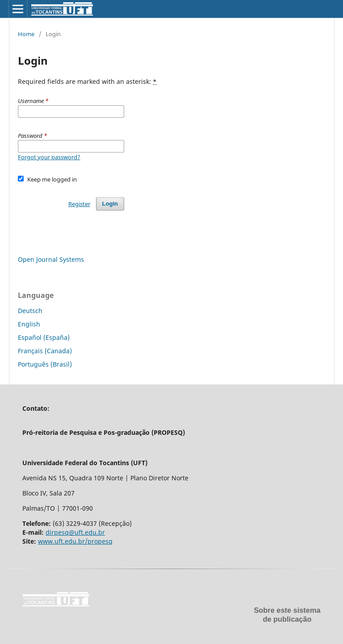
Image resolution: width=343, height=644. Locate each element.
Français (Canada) (45, 351)
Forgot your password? (49, 157)
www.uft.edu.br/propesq (75, 541)
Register (79, 204)
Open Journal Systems (51, 259)
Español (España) (44, 337)
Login (110, 204)
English (29, 324)
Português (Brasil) (45, 364)
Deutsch (30, 311)
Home (26, 34)
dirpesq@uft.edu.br (75, 532)
